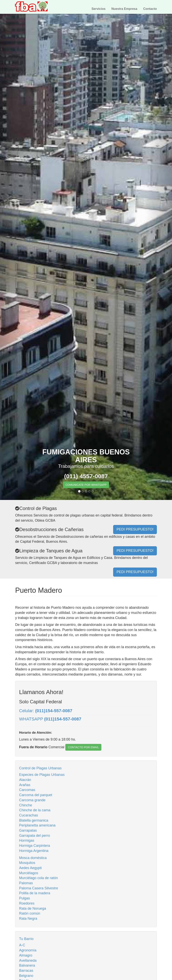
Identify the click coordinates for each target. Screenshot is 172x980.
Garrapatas (28, 830)
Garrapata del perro (35, 836)
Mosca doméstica (33, 858)
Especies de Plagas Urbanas (42, 775)
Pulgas (25, 898)
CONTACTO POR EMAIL (83, 747)
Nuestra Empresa (124, 9)
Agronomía (28, 950)
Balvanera (27, 965)
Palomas (26, 883)
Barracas (26, 971)
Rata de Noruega (33, 908)
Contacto (150, 9)
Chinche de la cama (35, 810)
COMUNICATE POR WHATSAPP (86, 485)
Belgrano (26, 976)
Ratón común (30, 913)
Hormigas (27, 840)
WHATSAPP (50, 719)
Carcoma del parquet (36, 795)
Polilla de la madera (35, 893)
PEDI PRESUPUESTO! (135, 572)
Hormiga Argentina (34, 851)
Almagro (26, 955)
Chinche (26, 805)
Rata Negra (28, 919)
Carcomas (27, 790)
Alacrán (25, 780)
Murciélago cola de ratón (38, 878)
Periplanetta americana (37, 825)
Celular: (46, 711)
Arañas (25, 785)
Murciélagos (29, 873)
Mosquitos (27, 863)
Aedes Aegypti (30, 868)
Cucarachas (29, 815)
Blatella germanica (34, 820)
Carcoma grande (32, 800)
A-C (22, 945)
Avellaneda (28, 960)
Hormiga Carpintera (35, 846)
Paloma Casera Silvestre (39, 888)
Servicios (98, 9)
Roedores (27, 903)
